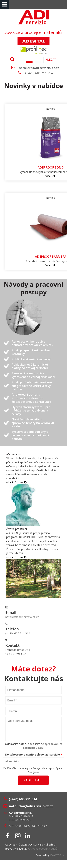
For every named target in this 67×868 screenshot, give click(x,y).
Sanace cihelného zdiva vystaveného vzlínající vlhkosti (33, 375)
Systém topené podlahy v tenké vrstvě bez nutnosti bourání (30, 435)
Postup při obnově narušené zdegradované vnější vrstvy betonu (32, 386)
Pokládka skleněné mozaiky (31, 359)
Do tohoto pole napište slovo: (34, 754)
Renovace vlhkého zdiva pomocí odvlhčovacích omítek (32, 343)
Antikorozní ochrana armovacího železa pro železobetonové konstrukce (31, 398)
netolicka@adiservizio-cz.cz (39, 68)
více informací (16, 482)
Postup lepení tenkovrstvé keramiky (31, 352)
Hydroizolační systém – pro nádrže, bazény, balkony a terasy (31, 411)
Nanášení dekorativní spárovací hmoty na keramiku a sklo (33, 423)
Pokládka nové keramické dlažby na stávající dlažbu (30, 366)
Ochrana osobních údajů (43, 849)
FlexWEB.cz (57, 855)
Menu (4, 4)
